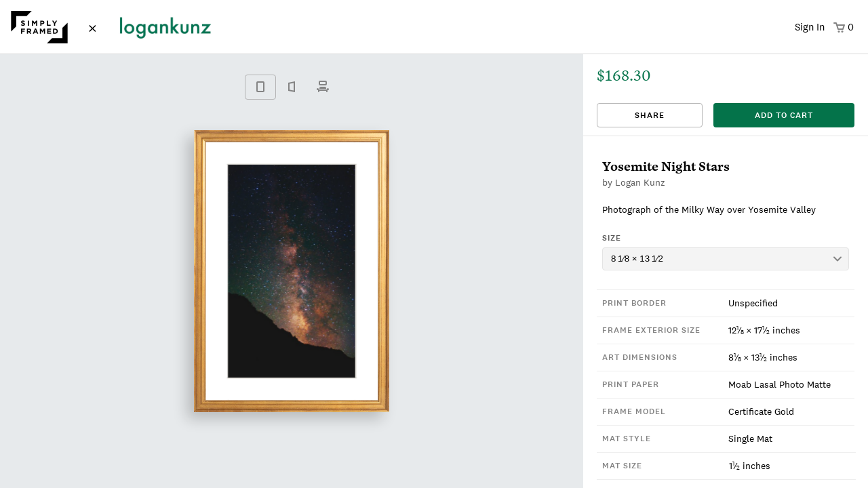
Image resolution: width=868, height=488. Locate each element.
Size (612, 238)
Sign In (810, 27)
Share (650, 115)
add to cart (784, 115)
